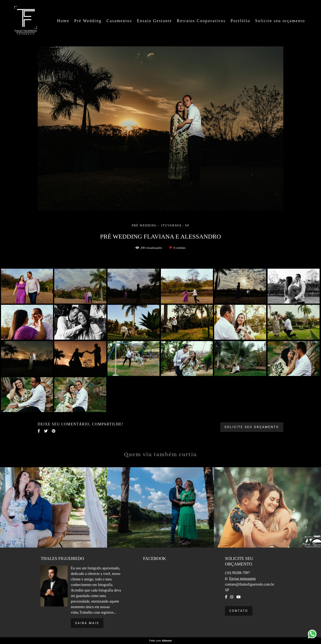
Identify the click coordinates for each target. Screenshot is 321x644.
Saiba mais (87, 623)
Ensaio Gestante (154, 21)
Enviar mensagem (242, 579)
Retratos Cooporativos (201, 21)
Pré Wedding (88, 21)
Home (63, 21)
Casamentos (119, 21)
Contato (239, 611)
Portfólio (240, 21)
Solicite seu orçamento (280, 21)
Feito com (160, 641)
